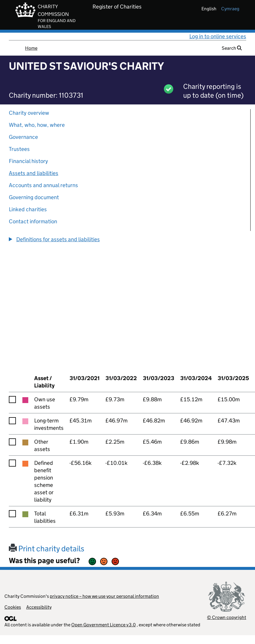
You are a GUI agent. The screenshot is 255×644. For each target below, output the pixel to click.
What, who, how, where (37, 125)
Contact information (33, 221)
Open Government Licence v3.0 (104, 625)
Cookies (13, 607)
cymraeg (230, 9)
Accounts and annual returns (43, 185)
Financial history (28, 161)
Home (31, 48)
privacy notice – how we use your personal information (104, 596)
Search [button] (232, 48)
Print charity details (47, 549)
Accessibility (39, 607)
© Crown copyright (227, 617)
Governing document (34, 197)
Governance (23, 137)
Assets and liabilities (34, 173)
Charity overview (29, 113)
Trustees (19, 149)
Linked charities (28, 209)
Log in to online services (218, 36)
